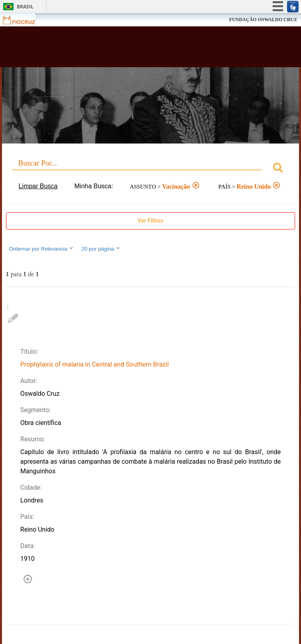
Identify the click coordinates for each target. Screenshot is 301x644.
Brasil (25, 7)
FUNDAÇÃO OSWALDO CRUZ (263, 20)
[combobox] (151, 169)
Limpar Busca (38, 186)
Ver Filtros (151, 221)
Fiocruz (24, 20)
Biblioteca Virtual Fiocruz (124, 49)
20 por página (101, 249)
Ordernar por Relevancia (42, 249)
